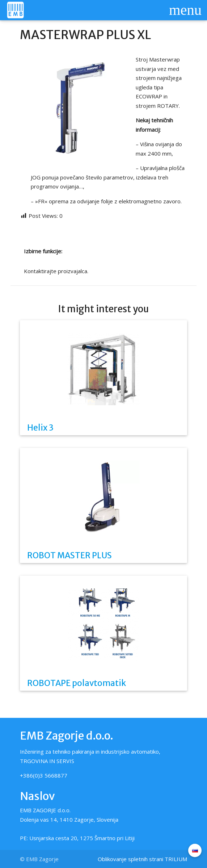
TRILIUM (176, 859)
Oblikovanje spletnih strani (130, 859)
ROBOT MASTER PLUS (69, 555)
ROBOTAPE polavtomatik (77, 683)
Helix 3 (40, 428)
